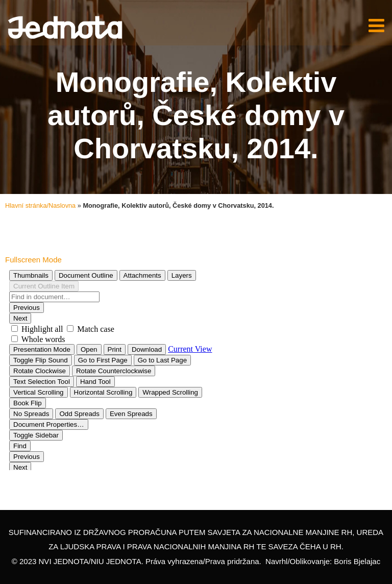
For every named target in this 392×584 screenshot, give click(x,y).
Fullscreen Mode (33, 260)
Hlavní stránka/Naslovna (40, 205)
